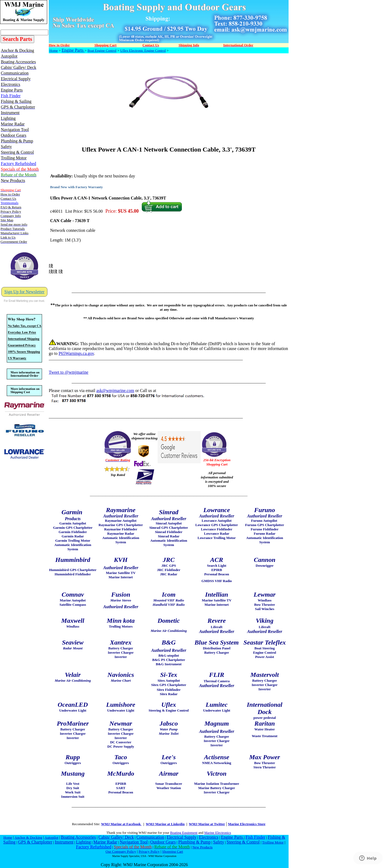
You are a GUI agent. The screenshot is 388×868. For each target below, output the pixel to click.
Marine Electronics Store (247, 824)
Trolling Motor (273, 842)
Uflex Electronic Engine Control (143, 50)
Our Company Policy (121, 851)
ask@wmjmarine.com (115, 391)
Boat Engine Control (102, 50)
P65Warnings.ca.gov (76, 353)
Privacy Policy (149, 851)
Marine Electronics (218, 833)
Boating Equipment (184, 833)
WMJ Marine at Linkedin (165, 824)
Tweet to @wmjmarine (69, 372)
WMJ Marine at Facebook (121, 824)
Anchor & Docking (28, 837)
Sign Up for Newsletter (24, 292)
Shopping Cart (173, 851)
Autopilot (51, 837)
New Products (202, 847)
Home (54, 50)
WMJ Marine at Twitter (207, 824)
